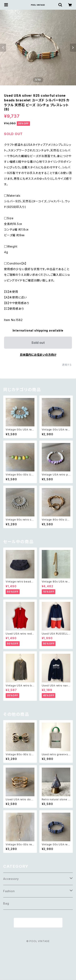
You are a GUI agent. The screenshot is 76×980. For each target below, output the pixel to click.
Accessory (11, 879)
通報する (67, 365)
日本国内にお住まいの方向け (38, 355)
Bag (6, 903)
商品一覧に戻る (38, 923)
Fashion (9, 891)
